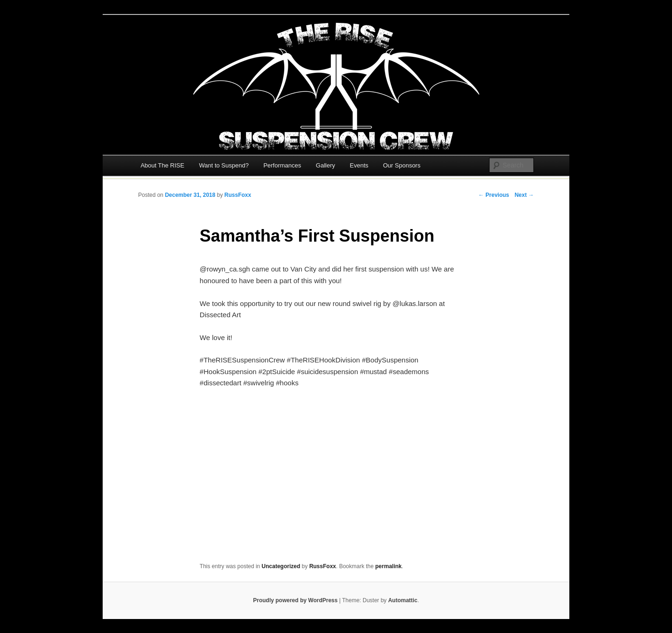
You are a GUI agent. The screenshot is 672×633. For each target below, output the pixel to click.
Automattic (403, 600)
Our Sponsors (402, 165)
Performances (282, 165)
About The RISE (162, 165)
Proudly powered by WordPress (295, 600)
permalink (388, 566)
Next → (524, 195)
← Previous (494, 195)
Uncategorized (281, 566)
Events (359, 165)
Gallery (325, 165)
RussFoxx (238, 195)
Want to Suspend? (224, 165)
